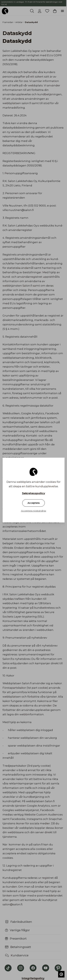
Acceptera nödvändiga (33, 511)
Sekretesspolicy (33, 493)
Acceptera (34, 503)
